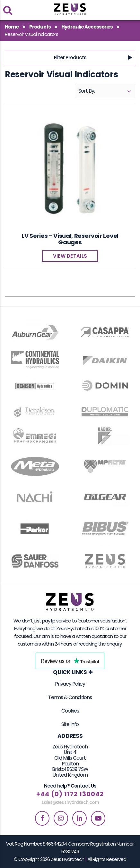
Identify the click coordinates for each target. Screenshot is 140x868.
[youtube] (98, 818)
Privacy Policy (70, 684)
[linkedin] (79, 818)
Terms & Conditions (70, 697)
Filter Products (70, 58)
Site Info (70, 724)
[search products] (8, 10)
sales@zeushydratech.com (70, 802)
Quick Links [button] (70, 672)
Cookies (70, 711)
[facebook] (42, 818)
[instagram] (61, 818)
